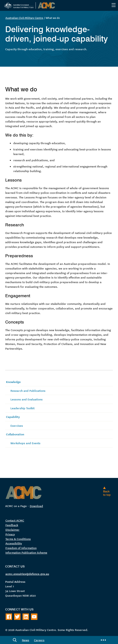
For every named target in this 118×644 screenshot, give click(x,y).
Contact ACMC (15, 520)
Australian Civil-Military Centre (24, 18)
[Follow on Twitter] (17, 617)
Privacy (10, 534)
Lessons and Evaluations (27, 399)
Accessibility (14, 543)
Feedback (12, 525)
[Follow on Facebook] (9, 617)
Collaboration (15, 434)
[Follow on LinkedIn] (26, 617)
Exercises (17, 426)
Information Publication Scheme (26, 553)
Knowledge (13, 382)
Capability (13, 417)
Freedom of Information (21, 548)
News (26, 640)
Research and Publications (28, 391)
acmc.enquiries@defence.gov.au (27, 574)
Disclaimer (12, 530)
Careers (39, 640)
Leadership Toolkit (23, 408)
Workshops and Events (25, 443)
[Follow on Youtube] (34, 617)
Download (36, 506)
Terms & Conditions (18, 539)
